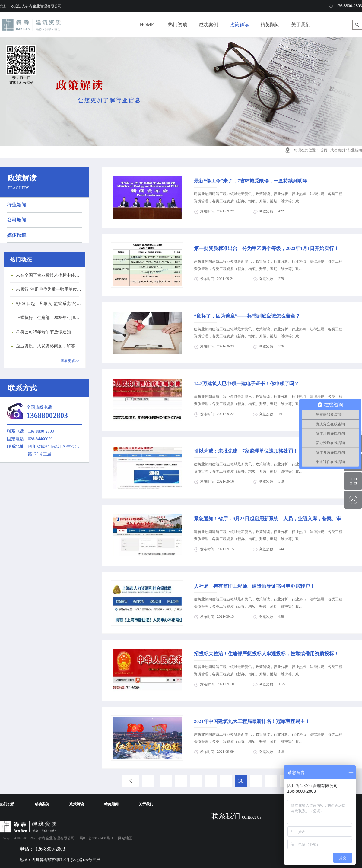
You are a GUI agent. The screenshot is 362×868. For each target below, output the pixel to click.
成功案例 (338, 150)
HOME (147, 25)
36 (211, 781)
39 (256, 781)
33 (166, 781)
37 (226, 781)
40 (271, 781)
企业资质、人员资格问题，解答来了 (49, 346)
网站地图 (124, 838)
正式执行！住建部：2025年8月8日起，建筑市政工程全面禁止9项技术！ (49, 318)
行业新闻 (355, 150)
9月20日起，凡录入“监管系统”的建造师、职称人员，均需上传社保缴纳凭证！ (49, 304)
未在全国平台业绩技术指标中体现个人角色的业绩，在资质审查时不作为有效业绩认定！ (49, 275)
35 (196, 781)
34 (181, 781)
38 (241, 781)
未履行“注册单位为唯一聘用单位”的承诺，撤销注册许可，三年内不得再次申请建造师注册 (49, 289)
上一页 (130, 781)
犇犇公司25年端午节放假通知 (43, 332)
